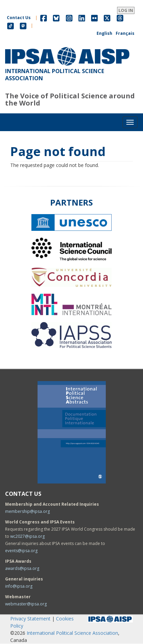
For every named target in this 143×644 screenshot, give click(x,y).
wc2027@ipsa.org (27, 536)
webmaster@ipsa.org (26, 604)
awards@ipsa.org (22, 568)
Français (125, 33)
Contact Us (19, 18)
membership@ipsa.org (27, 511)
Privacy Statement (30, 619)
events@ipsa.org (21, 551)
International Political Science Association (72, 633)
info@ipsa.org (19, 586)
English (104, 33)
